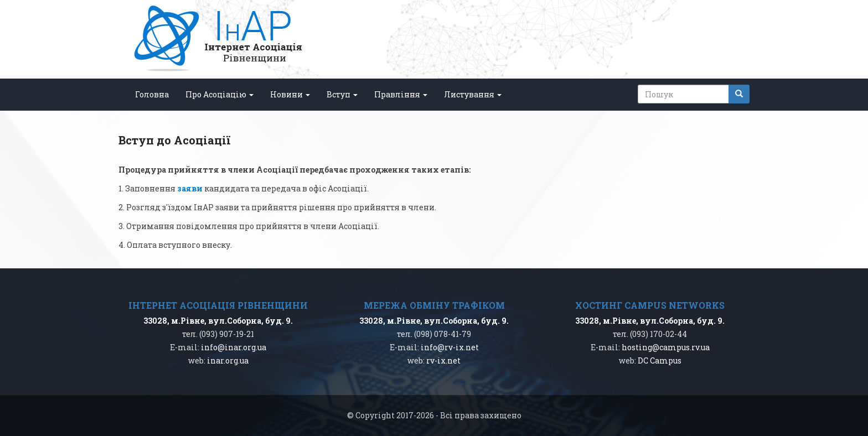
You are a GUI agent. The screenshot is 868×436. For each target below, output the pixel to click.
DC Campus (660, 360)
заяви (190, 188)
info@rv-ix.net (450, 347)
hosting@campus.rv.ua (666, 347)
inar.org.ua (228, 360)
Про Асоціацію (219, 94)
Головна (152, 94)
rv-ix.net (443, 360)
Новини (290, 94)
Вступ (342, 94)
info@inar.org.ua (234, 347)
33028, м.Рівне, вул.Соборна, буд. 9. (218, 321)
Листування (473, 94)
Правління (401, 94)
